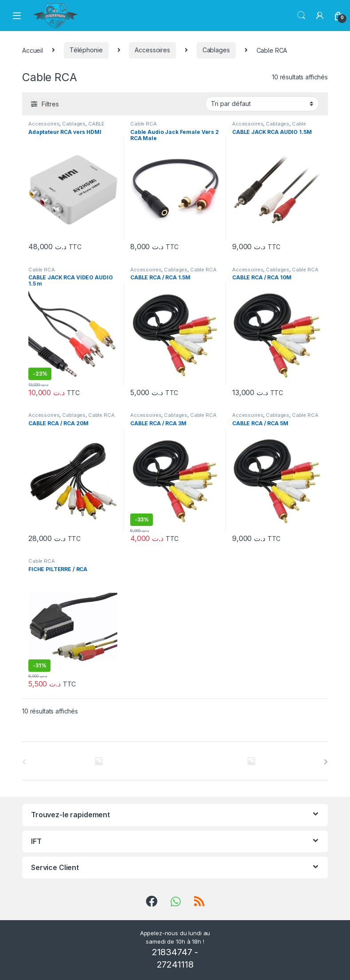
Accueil (33, 50)
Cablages (216, 50)
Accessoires (152, 50)
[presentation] (326, 762)
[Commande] (262, 104)
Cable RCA (144, 124)
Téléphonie (86, 50)
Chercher (301, 16)
